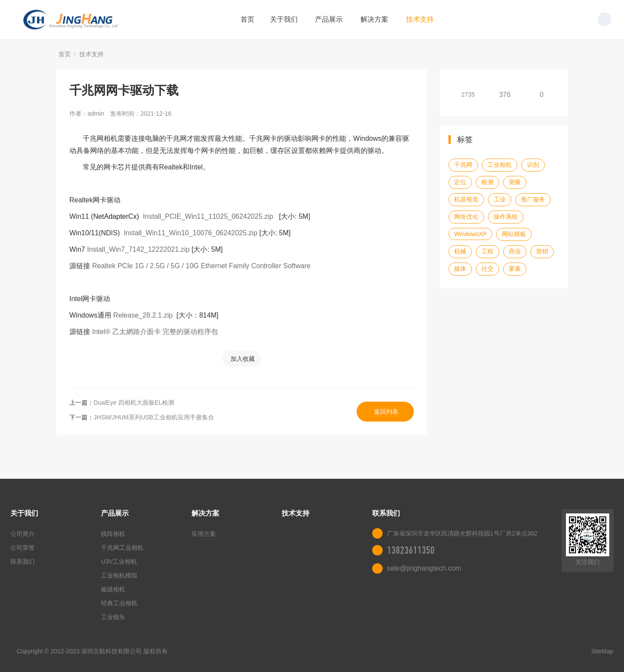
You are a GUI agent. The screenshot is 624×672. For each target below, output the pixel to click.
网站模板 (514, 234)
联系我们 (23, 562)
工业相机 (500, 165)
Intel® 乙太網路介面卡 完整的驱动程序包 (155, 332)
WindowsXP (470, 234)
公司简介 (23, 534)
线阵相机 (113, 534)
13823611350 (411, 550)
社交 (487, 269)
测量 (515, 182)
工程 (487, 251)
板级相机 (113, 589)
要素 (515, 269)
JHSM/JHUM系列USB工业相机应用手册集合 (154, 417)
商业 (515, 251)
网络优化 (466, 217)
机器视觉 (466, 199)
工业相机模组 (119, 575)
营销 (542, 251)
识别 (533, 165)
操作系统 (506, 217)
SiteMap (602, 651)
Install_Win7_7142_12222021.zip (138, 249)
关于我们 (284, 19)
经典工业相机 (119, 603)
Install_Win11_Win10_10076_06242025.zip (190, 233)
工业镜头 (113, 617)
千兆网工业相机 (122, 548)
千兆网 (463, 165)
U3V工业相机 (119, 562)
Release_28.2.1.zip (143, 315)
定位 (460, 182)
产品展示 (329, 19)
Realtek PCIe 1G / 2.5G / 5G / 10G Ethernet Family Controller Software (201, 266)
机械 (460, 251)
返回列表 (386, 412)
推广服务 (533, 199)
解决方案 (374, 19)
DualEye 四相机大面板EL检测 (134, 403)
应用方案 (204, 534)
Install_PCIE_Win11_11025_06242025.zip (208, 216)
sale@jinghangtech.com (424, 568)
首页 (247, 19)
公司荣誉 (23, 548)
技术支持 (420, 19)
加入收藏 (243, 359)
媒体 (460, 269)
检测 (487, 182)
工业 (500, 199)
